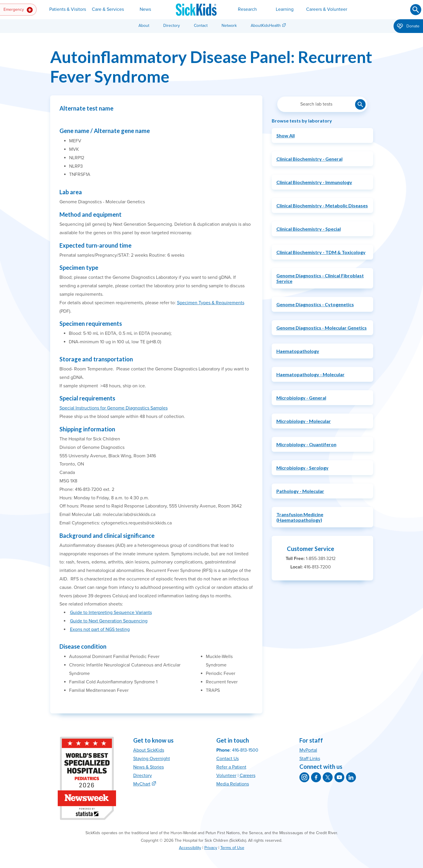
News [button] (145, 9)
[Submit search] (416, 10)
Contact (201, 26)
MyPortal (308, 750)
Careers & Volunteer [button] (327, 9)
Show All (286, 135)
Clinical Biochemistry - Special (309, 229)
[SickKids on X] (328, 777)
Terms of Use (232, 848)
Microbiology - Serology (302, 468)
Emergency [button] (18, 10)
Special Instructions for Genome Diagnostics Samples (114, 408)
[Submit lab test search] (360, 104)
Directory (172, 26)
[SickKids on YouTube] (339, 777)
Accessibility (190, 848)
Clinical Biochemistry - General (309, 159)
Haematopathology (298, 351)
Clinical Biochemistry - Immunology (314, 182)
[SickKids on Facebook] (316, 777)
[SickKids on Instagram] (304, 777)
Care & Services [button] (108, 9)
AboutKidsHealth (266, 26)
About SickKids (149, 750)
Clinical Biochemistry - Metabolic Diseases (322, 205)
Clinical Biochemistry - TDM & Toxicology (321, 252)
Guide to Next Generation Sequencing (109, 621)
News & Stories (149, 767)
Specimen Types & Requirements (211, 303)
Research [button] (247, 9)
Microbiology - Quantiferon (306, 444)
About (144, 26)
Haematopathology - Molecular (310, 374)
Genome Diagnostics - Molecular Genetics (322, 328)
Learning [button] (285, 9)
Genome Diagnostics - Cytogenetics (315, 304)
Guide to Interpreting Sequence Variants (111, 612)
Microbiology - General (301, 398)
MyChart (142, 784)
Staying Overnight (152, 759)
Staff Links (310, 759)
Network (229, 26)
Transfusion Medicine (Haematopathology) (300, 517)
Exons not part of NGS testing (100, 629)
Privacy (211, 848)
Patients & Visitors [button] (68, 9)
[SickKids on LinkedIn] (351, 777)
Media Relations (233, 784)
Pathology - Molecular (300, 491)
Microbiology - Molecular (304, 421)
